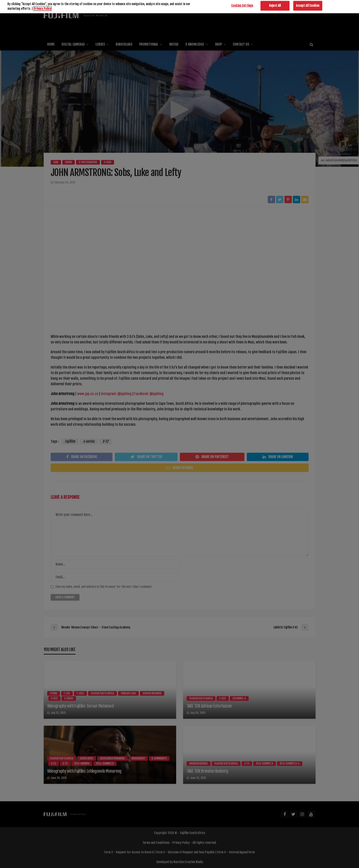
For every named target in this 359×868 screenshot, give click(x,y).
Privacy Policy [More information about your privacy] (43, 2)
